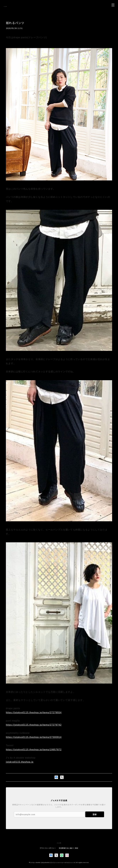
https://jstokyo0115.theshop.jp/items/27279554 (34, 713)
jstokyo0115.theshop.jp (20, 762)
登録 (95, 814)
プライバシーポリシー (48, 848)
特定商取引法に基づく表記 (69, 848)
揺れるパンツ (15, 23)
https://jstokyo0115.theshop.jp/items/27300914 (34, 737)
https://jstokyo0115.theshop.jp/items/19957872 (34, 750)
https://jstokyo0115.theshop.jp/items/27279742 (34, 725)
